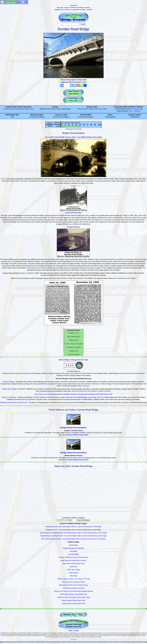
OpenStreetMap (74, 554)
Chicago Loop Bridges (9, 397)
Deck (97, 109)
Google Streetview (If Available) (74, 548)
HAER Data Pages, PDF (104, 394)
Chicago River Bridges (9, 389)
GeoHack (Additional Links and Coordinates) (73, 557)
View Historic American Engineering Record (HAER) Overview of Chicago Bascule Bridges (65, 394)
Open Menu (2, 2)
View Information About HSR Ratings (73, 129)
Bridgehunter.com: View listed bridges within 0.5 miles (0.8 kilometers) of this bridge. (73, 527)
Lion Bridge (48, 268)
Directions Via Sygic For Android (73, 588)
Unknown (137, 109)
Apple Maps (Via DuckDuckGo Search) (73, 560)
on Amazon (86, 386)
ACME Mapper (74, 573)
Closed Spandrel (89, 109)
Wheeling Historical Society (86, 261)
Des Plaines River (27, 109)
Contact (76, 631)
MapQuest (73, 567)
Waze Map (73, 576)
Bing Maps (73, 551)
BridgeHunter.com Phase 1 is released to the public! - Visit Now (73, 10)
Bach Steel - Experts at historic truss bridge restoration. (73, 8)
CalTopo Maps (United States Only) (74, 603)
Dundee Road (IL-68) (10, 109)
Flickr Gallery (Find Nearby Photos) (73, 582)
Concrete (80, 109)
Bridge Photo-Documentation (73, 428)
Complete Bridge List (73, 371)
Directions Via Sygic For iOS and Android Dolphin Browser (73, 591)
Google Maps (73, 545)
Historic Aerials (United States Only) (73, 600)
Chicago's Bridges (8, 382)
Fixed (105, 109)
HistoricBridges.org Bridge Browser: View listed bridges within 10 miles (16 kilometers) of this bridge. (73, 536)
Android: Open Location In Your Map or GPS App (74, 579)
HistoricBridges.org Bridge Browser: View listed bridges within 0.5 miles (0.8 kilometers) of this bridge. (73, 533)
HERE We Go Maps (73, 570)
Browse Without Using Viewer (78, 435)
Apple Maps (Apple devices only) (73, 564)
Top (80, 614)
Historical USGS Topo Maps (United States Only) (74, 597)
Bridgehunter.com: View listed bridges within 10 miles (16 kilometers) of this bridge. (73, 530)
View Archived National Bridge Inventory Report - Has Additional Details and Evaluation (73, 137)
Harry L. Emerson (135, 111)
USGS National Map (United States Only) (74, 594)
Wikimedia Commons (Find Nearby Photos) (73, 585)
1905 (116, 109)
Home (67, 614)
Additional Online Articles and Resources (14, 402)
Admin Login (73, 639)
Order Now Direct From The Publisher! (84, 391)
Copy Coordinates (83, 520)
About (70, 631)
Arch (101, 109)
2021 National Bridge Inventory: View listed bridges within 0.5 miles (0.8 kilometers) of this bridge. (74, 539)
